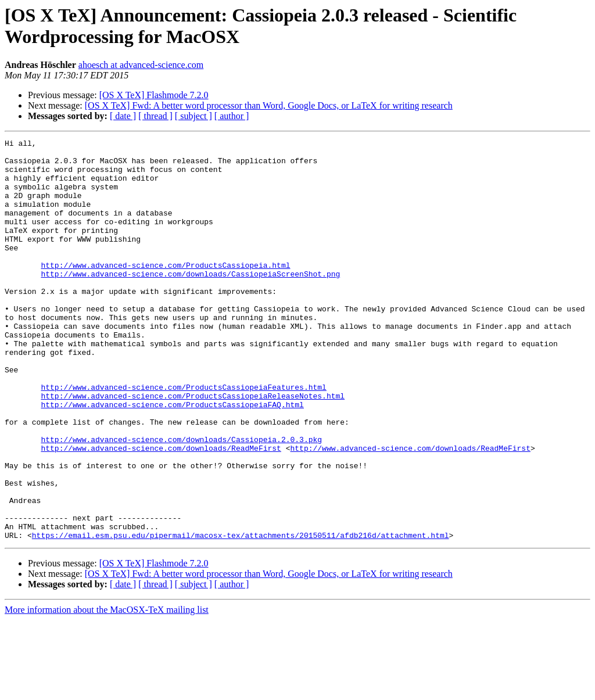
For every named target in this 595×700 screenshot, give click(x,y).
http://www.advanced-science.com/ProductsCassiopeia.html (165, 291)
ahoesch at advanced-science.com (141, 65)
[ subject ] (193, 116)
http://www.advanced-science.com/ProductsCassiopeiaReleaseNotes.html (193, 448)
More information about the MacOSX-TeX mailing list (107, 690)
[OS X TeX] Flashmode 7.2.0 (154, 95)
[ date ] (123, 116)
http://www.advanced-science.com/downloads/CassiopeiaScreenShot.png (190, 301)
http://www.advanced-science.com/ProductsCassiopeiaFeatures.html (183, 437)
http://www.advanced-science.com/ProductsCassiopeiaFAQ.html (172, 458)
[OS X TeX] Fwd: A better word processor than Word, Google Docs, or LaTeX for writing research (269, 105)
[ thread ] (155, 116)
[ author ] (232, 116)
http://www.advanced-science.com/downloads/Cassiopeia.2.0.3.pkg (181, 500)
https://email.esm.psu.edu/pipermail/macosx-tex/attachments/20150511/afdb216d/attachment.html (241, 615)
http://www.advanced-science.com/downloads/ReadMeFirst (161, 511)
